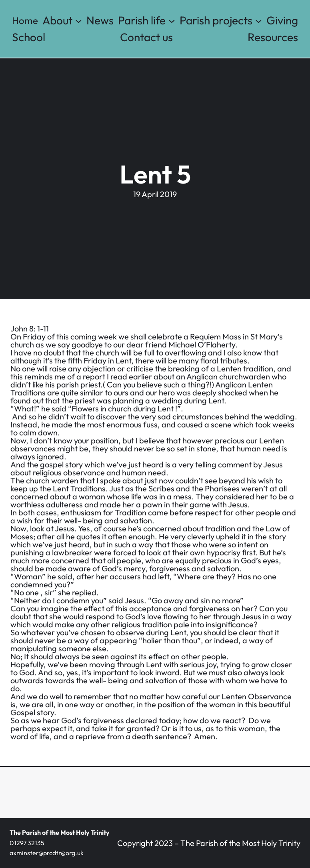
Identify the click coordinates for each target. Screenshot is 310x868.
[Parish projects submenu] (259, 21)
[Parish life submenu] (172, 21)
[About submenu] (79, 21)
